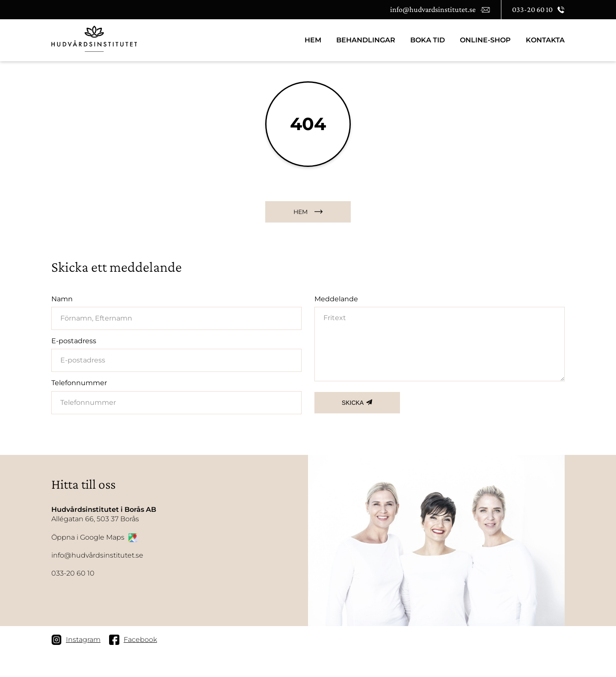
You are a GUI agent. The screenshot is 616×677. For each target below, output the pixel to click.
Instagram (76, 640)
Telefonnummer (79, 383)
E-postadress (74, 341)
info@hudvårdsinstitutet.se (97, 555)
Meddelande (336, 299)
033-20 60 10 (73, 573)
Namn (62, 299)
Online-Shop (485, 40)
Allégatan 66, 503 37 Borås (104, 514)
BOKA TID (428, 40)
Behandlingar (366, 40)
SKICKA (353, 403)
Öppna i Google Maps (94, 538)
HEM (313, 40)
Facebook (133, 640)
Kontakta (545, 40)
